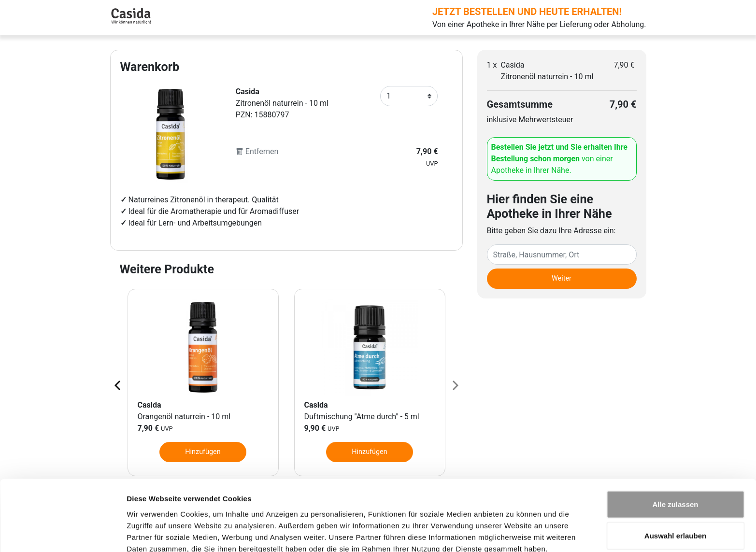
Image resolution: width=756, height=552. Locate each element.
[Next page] (455, 385)
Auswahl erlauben (675, 489)
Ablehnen (675, 520)
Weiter (562, 278)
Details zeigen (514, 533)
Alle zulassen (675, 457)
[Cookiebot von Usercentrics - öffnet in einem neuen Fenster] (63, 533)
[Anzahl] (409, 96)
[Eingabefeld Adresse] (562, 255)
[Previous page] (118, 385)
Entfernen (257, 151)
